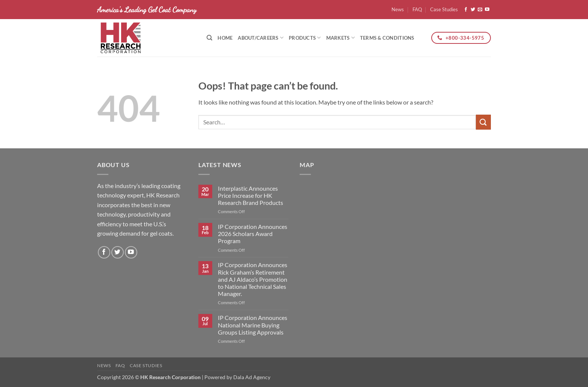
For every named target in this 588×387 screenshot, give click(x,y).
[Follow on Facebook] (466, 10)
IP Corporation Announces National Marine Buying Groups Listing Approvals (253, 325)
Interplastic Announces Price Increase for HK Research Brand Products (250, 195)
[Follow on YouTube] (487, 10)
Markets (340, 38)
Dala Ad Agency (252, 377)
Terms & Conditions (387, 38)
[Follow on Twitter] (473, 10)
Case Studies (444, 9)
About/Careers (261, 38)
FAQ (417, 9)
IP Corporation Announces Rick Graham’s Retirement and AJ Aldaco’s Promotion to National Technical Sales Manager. (253, 279)
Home (225, 38)
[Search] (209, 38)
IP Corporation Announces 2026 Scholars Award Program (253, 234)
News (398, 9)
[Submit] (483, 122)
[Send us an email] (480, 10)
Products (305, 38)
